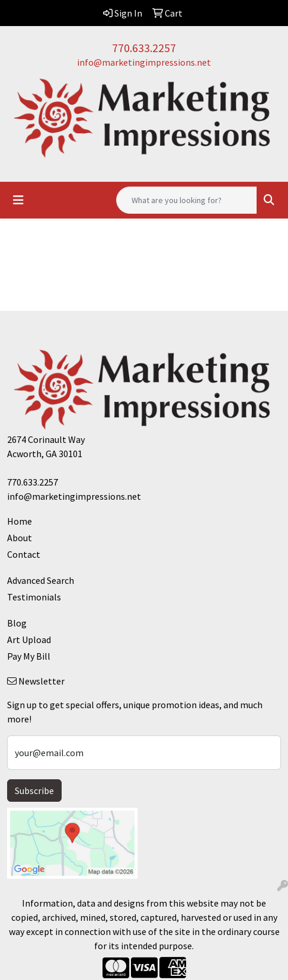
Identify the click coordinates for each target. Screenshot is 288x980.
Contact (24, 554)
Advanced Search (41, 580)
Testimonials (34, 597)
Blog (17, 623)
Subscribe (34, 791)
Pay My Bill (29, 656)
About (20, 538)
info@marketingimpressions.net (144, 62)
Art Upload (29, 640)
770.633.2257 (144, 48)
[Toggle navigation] (18, 200)
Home (20, 521)
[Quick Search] (187, 200)
